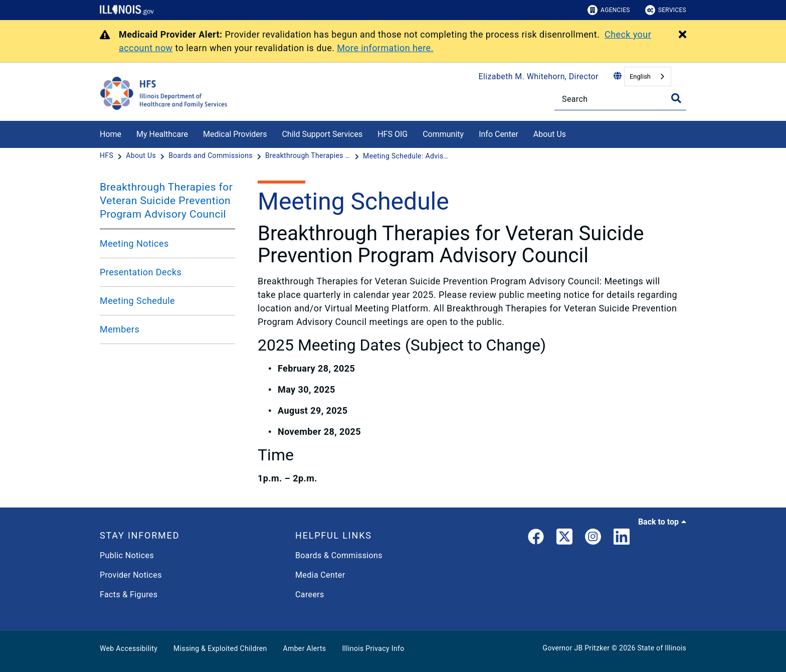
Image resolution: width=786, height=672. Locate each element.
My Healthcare (162, 134)
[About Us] (573, 133)
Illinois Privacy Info (373, 648)
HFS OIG (392, 134)
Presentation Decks (141, 272)
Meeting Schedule (137, 301)
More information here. (385, 48)
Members (120, 329)
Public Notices (127, 555)
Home (111, 134)
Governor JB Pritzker (576, 648)
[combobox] (648, 76)
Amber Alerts (305, 648)
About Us (550, 134)
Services (666, 10)
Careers (310, 595)
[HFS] (108, 156)
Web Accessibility (129, 648)
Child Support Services (322, 134)
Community (443, 134)
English (640, 76)
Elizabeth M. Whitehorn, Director (539, 76)
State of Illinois (662, 648)
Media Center (320, 575)
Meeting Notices (134, 243)
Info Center (499, 134)
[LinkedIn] (622, 539)
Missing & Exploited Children (220, 648)
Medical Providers (235, 134)
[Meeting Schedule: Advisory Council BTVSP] (406, 156)
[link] (536, 539)
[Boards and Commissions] (211, 156)
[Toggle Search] (676, 98)
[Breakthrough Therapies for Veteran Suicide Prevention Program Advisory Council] (309, 156)
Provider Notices (131, 575)
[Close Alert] (682, 35)
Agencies (609, 10)
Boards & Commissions (339, 555)
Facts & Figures (129, 595)
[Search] (620, 99)
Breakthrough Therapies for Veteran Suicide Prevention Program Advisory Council (166, 201)
